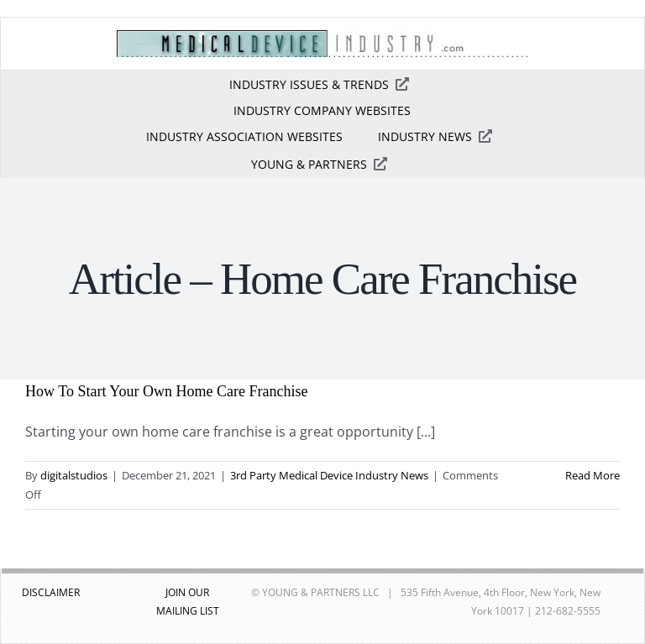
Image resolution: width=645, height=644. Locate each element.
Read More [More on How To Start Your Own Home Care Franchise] (593, 475)
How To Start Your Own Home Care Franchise (166, 391)
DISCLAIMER (51, 592)
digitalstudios (74, 475)
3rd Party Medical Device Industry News (329, 475)
